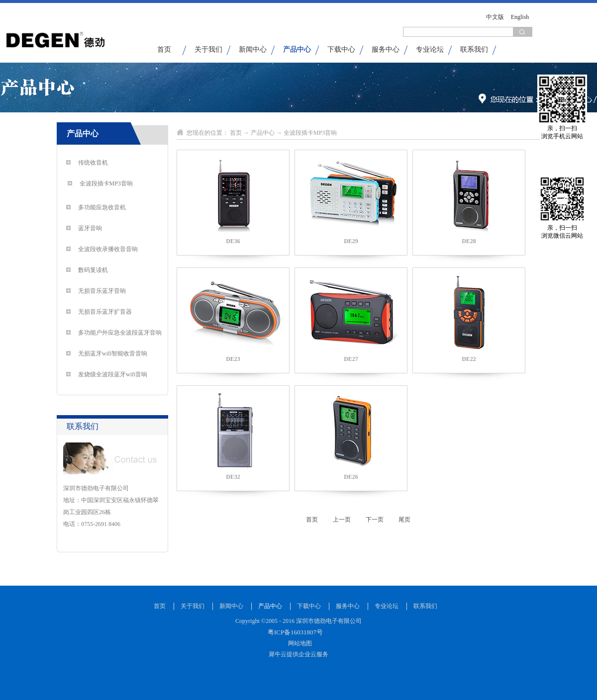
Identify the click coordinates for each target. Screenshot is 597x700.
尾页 (404, 520)
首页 (164, 49)
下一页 (375, 520)
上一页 (342, 520)
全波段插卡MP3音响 (310, 133)
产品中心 (263, 133)
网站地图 (298, 643)
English (520, 17)
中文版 (495, 17)
